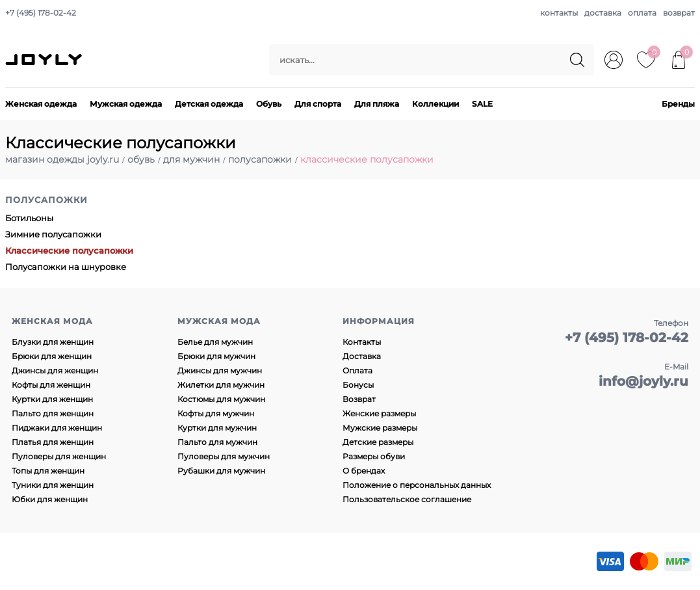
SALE (482, 104)
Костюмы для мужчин (221, 399)
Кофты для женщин (51, 385)
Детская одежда (209, 104)
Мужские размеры (380, 428)
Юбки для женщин (50, 499)
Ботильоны (29, 218)
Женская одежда (41, 104)
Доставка (362, 356)
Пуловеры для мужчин (224, 456)
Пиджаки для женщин (57, 428)
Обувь (269, 104)
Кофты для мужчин (216, 413)
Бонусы (358, 385)
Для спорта (318, 104)
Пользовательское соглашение (407, 499)
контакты (559, 13)
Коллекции (435, 104)
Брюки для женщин (52, 356)
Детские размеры (378, 442)
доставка (603, 13)
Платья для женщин (53, 442)
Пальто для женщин (53, 413)
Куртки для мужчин (217, 428)
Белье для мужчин (215, 342)
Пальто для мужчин (217, 442)
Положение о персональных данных (417, 485)
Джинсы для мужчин (220, 370)
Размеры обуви (374, 456)
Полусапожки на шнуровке (66, 267)
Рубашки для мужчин (221, 471)
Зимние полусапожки (53, 234)
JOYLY (45, 60)
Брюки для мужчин (216, 356)
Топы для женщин (48, 471)
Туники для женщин (53, 485)
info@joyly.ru (643, 381)
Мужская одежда (126, 104)
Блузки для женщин (53, 342)
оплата (642, 13)
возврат (679, 13)
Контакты (362, 342)
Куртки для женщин (52, 399)
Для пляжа (377, 104)
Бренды (678, 104)
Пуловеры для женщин (59, 456)
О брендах (364, 471)
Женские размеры (379, 413)
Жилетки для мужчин (221, 385)
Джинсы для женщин (55, 370)
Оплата (357, 370)
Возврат (359, 399)
